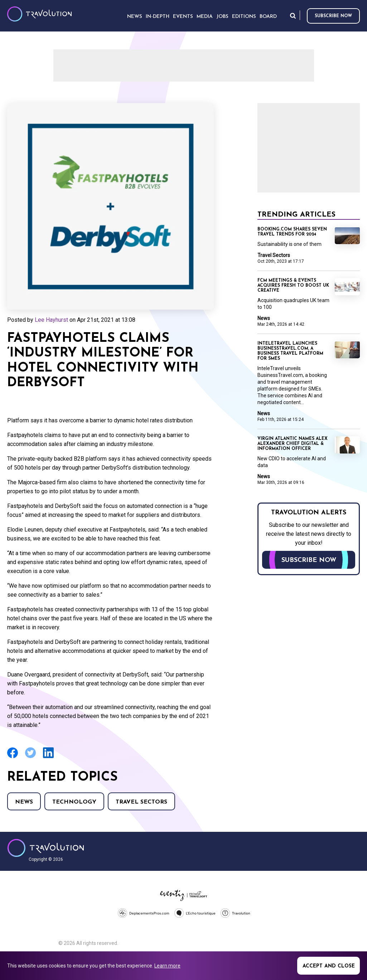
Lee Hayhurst (51, 320)
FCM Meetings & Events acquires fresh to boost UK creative (293, 286)
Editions (244, 17)
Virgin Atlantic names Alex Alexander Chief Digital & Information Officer (293, 444)
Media (205, 17)
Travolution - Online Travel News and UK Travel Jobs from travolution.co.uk (46, 848)
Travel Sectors (141, 802)
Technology (74, 802)
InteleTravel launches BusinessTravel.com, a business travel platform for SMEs (290, 351)
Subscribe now (333, 16)
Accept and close (329, 966)
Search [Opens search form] (293, 16)
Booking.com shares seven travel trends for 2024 (292, 232)
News (24, 802)
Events (183, 17)
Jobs (222, 17)
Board (268, 17)
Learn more (167, 966)
